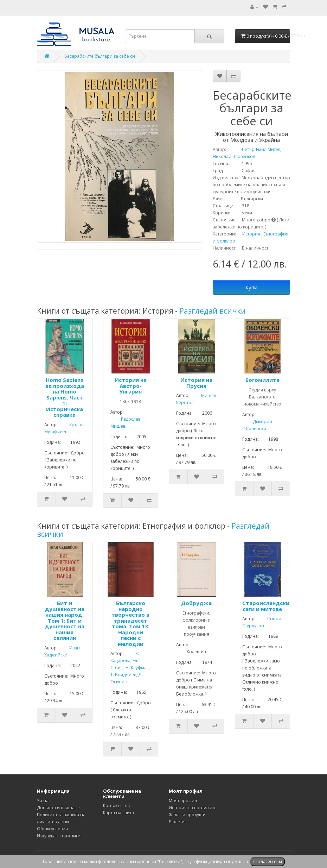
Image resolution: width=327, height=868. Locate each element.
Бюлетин (178, 822)
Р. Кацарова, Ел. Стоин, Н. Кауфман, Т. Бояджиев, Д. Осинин (130, 668)
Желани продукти (187, 815)
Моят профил (183, 801)
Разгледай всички (213, 311)
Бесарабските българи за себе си (100, 56)
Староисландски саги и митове (266, 606)
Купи (251, 287)
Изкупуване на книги (59, 836)
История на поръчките (193, 808)
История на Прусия (196, 383)
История (251, 234)
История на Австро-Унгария (131, 386)
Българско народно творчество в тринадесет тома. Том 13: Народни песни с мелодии (130, 623)
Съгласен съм (268, 861)
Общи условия (52, 829)
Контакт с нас (117, 806)
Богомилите (262, 380)
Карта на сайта (118, 813)
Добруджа (196, 603)
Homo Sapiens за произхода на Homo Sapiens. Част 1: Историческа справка (65, 397)
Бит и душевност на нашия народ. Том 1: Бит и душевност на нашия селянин (65, 620)
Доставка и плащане (58, 808)
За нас (44, 801)
